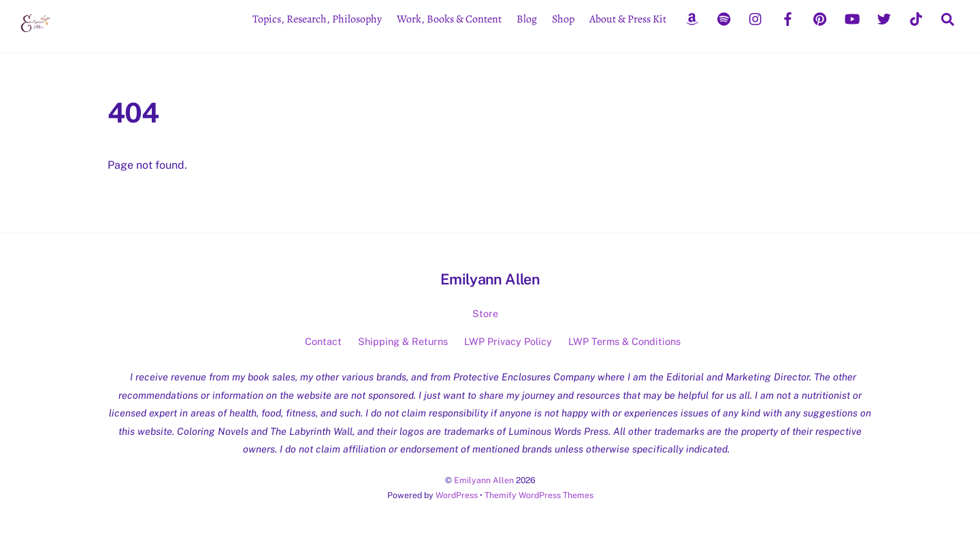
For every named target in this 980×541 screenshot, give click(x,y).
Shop (563, 19)
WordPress (457, 495)
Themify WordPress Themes (539, 495)
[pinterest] (820, 18)
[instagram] (756, 18)
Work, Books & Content (449, 19)
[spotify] (724, 18)
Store (485, 313)
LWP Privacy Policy (508, 341)
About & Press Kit (628, 19)
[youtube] (852, 18)
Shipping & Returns (403, 341)
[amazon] (692, 18)
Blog (527, 19)
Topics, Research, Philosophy (317, 19)
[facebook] (788, 18)
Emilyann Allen (484, 480)
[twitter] (884, 18)
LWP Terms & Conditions (624, 341)
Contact (323, 341)
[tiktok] (916, 18)
